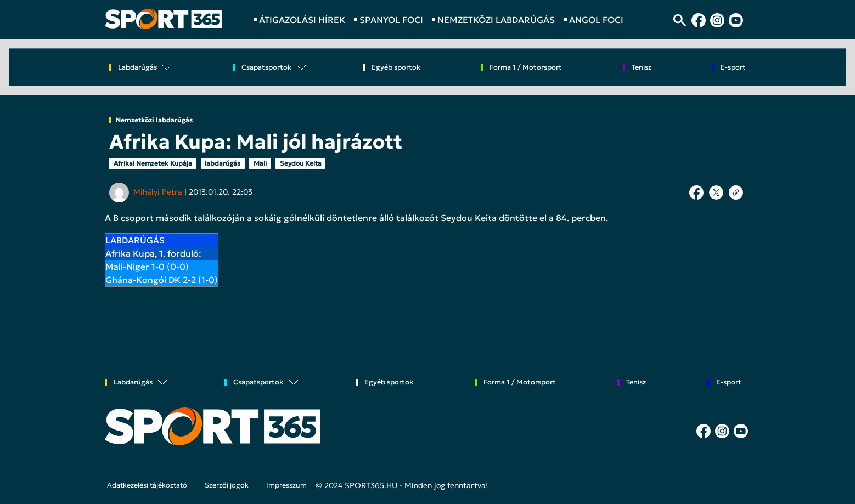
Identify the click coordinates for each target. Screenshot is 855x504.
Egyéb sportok (396, 68)
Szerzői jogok (227, 485)
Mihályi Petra (158, 192)
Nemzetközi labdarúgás (154, 120)
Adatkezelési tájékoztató (147, 485)
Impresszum (286, 485)
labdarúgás (223, 163)
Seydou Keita (301, 163)
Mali (260, 163)
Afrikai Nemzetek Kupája (153, 163)
